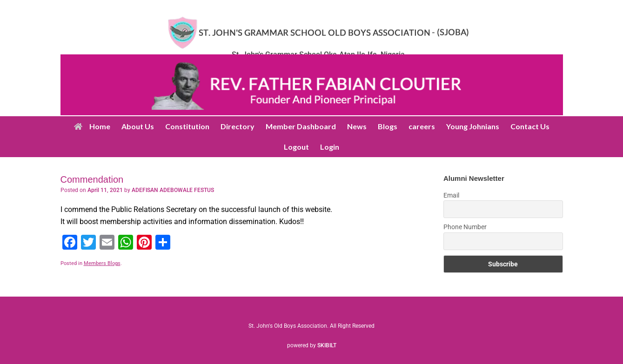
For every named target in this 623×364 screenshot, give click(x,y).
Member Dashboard (301, 126)
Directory (238, 126)
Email (451, 195)
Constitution (187, 126)
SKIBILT (327, 345)
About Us (138, 126)
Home (92, 126)
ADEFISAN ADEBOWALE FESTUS (173, 190)
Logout (296, 147)
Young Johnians (473, 126)
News (357, 126)
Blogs (388, 126)
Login (330, 147)
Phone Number (465, 227)
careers (422, 126)
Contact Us (530, 126)
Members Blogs (102, 263)
